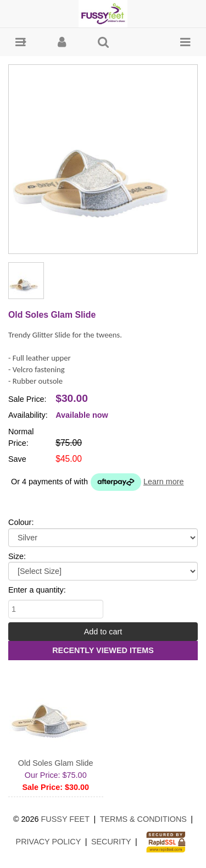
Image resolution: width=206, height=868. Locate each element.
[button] (21, 42)
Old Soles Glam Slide (56, 763)
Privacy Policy (49, 842)
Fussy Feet (66, 819)
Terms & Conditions (143, 819)
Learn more (164, 482)
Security (111, 842)
